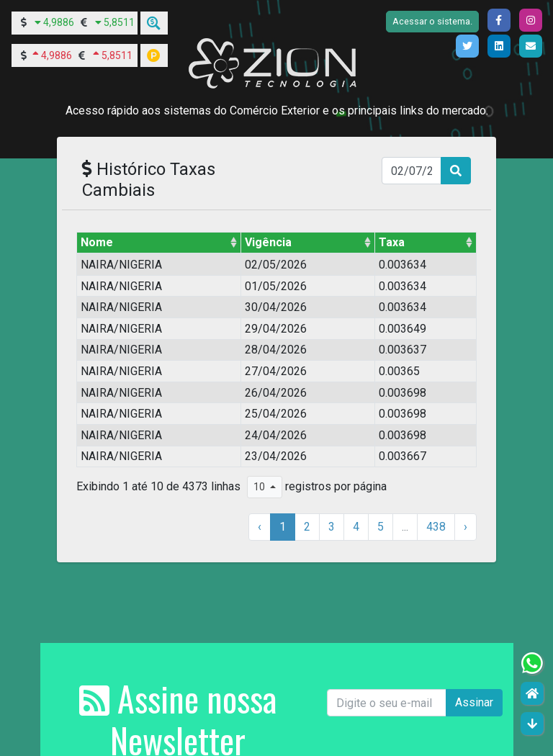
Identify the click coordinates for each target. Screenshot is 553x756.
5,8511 (119, 22)
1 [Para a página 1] (283, 527)
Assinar (474, 702)
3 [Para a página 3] (332, 527)
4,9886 (59, 22)
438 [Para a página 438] (436, 527)
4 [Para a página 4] (356, 527)
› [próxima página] (466, 527)
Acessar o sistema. (432, 21)
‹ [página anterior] (260, 527)
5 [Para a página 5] (381, 527)
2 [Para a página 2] (307, 527)
